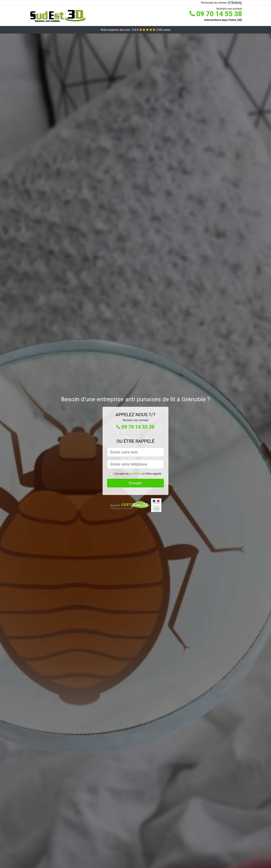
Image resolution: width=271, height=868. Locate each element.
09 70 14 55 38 (216, 14)
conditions (136, 474)
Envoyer (135, 483)
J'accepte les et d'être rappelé (137, 474)
